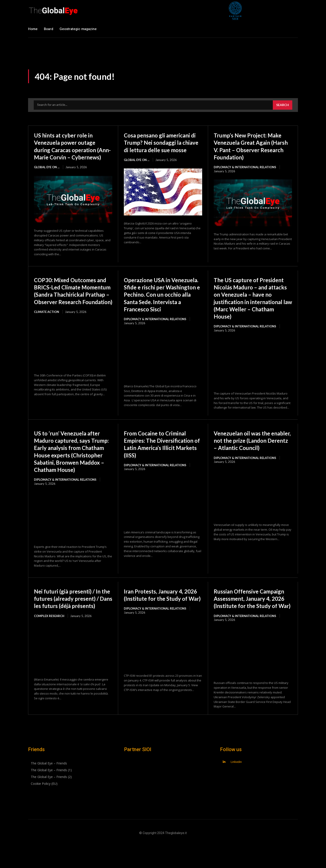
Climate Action (47, 333)
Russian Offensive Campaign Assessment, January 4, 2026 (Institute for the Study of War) (250, 621)
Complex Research (49, 642)
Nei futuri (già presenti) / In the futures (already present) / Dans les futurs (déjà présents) (73, 621)
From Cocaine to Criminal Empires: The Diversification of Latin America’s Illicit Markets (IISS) (160, 460)
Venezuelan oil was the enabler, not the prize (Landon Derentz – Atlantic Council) (252, 456)
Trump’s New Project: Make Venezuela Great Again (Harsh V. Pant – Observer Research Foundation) (247, 150)
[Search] (283, 105)
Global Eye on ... (47, 174)
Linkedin (236, 788)
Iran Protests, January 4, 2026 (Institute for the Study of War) (158, 617)
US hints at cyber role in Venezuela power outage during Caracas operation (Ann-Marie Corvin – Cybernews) (70, 150)
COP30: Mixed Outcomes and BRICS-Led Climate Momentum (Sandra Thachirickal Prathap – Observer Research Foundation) (70, 305)
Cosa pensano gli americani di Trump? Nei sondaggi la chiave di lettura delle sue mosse (163, 146)
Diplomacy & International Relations (245, 174)
